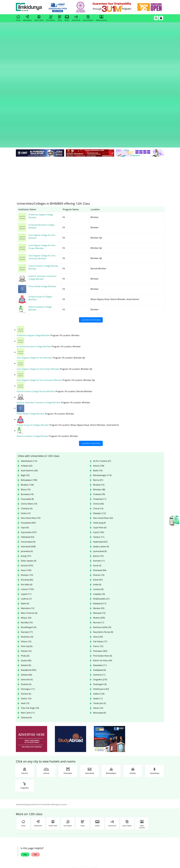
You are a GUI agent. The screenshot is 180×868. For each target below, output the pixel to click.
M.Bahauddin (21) (101, 502)
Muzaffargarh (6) (29, 530)
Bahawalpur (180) (29, 383)
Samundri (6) (27, 583)
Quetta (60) (26, 564)
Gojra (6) (25, 431)
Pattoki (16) (26, 554)
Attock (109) (99, 369)
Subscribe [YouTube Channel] (60, 811)
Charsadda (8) (27, 402)
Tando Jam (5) (99, 606)
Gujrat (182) (99, 435)
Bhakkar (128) (27, 388)
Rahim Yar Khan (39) (102, 564)
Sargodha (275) (100, 583)
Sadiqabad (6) (99, 573)
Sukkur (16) (26, 602)
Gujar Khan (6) (100, 431)
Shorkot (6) (26, 597)
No (35, 758)
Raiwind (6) (26, 568)
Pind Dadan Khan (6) (103, 559)
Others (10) (26, 545)
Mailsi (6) (25, 507)
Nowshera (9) (27, 540)
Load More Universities (91, 224)
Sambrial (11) (99, 578)
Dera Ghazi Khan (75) (31, 421)
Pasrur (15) (98, 549)
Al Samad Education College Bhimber (34, 250)
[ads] (31, 642)
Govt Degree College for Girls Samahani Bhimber (40, 284)
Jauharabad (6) (100, 454)
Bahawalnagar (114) (102, 378)
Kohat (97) (98, 483)
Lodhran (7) (26, 502)
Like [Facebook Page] (31, 811)
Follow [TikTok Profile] (149, 811)
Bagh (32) (25, 378)
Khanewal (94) (100, 473)
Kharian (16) (99, 478)
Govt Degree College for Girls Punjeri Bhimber (38, 273)
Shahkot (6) (26, 587)
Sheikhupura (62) (101, 592)
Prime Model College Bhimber (31, 317)
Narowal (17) (27, 535)
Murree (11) (99, 526)
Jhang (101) (26, 459)
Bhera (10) (26, 393)
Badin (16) (98, 374)
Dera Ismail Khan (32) (103, 421)
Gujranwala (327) (29, 435)
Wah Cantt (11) (28, 616)
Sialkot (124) (99, 597)
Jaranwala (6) (27, 454)
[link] (58, 7)
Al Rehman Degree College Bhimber (34, 239)
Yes (25, 758)
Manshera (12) (28, 511)
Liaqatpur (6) (99, 497)
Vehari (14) (98, 611)
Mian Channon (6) (29, 516)
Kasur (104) (26, 473)
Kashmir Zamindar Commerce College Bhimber (39, 306)
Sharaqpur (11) (28, 592)
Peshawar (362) (100, 554)
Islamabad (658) (28, 450)
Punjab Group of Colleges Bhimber (33, 328)
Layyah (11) (26, 497)
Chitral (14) (98, 412)
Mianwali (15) (99, 516)
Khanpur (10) (27, 478)
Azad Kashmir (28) (29, 374)
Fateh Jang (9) (99, 426)
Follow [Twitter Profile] (90, 811)
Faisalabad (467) (28, 426)
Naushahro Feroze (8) (103, 535)
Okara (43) (98, 540)
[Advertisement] (90, 80)
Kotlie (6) (97, 488)
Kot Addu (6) (27, 488)
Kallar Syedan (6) (29, 464)
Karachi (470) (27, 469)
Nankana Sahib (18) (102, 530)
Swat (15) (25, 606)
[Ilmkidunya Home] (30, 7)
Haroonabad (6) (28, 445)
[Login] (161, 18)
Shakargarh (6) (100, 587)
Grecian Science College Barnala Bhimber (36, 295)
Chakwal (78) (99, 397)
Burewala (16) (27, 397)
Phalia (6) (25, 559)
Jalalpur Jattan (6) (101, 450)
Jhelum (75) (98, 459)
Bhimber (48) (99, 393)
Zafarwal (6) (26, 621)
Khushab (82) (27, 483)
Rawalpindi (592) (29, 573)
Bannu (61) (98, 383)
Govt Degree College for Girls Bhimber (35, 262)
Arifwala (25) (27, 369)
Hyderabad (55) (100, 445)
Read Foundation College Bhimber (33, 339)
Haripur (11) (99, 440)
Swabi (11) (98, 602)
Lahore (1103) (27, 492)
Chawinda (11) (100, 402)
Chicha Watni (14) (29, 407)
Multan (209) (99, 521)
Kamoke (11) (99, 464)
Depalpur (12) (99, 416)
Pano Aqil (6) (27, 549)
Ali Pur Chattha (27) (102, 364)
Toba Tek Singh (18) (30, 611)
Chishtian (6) (27, 412)
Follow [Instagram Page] (120, 811)
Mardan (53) (99, 511)
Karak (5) (97, 469)
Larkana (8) (98, 492)
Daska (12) (26, 416)
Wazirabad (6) (99, 616)
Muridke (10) (27, 526)
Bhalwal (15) (99, 388)
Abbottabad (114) (29, 364)
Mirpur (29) (26, 521)
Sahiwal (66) (26, 578)
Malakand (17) (100, 507)
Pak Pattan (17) (100, 545)
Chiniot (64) (98, 407)
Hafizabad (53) (28, 440)
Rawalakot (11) (100, 568)
